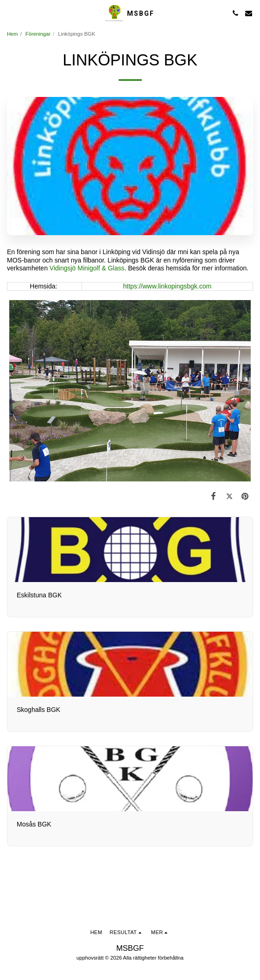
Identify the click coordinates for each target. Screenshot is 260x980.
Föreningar (38, 34)
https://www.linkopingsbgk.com (167, 286)
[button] (10, 13)
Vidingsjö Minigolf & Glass (87, 268)
